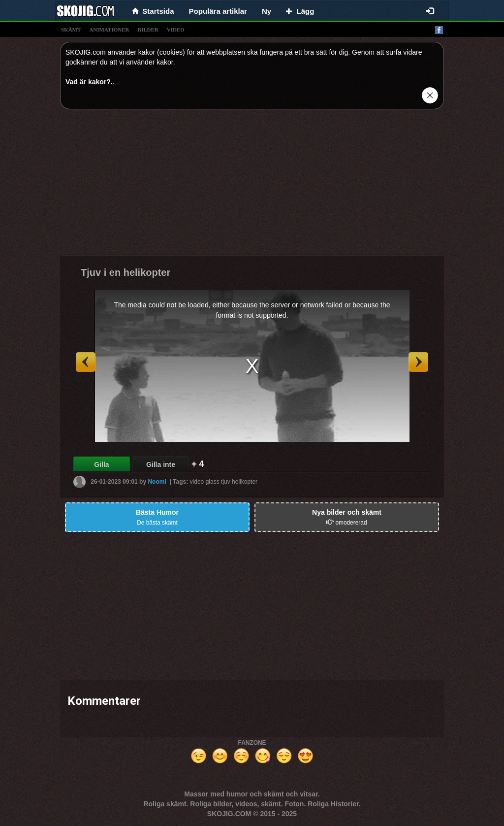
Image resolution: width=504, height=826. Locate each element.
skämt (71, 30)
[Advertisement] (252, 186)
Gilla (101, 464)
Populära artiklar (218, 11)
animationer (109, 30)
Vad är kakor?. (89, 82)
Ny (267, 11)
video (176, 30)
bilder (148, 30)
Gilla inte (161, 464)
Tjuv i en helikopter (126, 272)
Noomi (157, 482)
